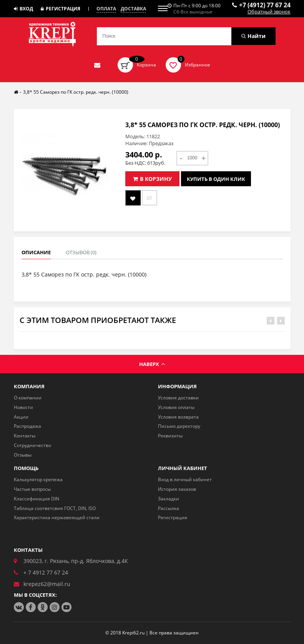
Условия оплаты (176, 407)
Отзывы (23, 455)
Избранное (198, 65)
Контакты (25, 436)
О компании (28, 398)
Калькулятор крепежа (38, 479)
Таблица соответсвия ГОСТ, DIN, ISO (55, 508)
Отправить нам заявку (97, 65)
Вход (23, 9)
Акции (21, 417)
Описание (36, 252)
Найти (253, 36)
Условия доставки (178, 398)
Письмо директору (179, 426)
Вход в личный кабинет (185, 479)
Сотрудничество (32, 445)
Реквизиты (170, 436)
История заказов (177, 489)
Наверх (152, 364)
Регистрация (61, 9)
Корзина (146, 65)
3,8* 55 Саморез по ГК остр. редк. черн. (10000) (76, 92)
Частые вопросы (32, 489)
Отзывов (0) (81, 252)
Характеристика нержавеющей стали (57, 517)
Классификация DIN (37, 499)
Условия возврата (178, 417)
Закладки (169, 499)
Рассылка (169, 508)
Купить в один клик (216, 179)
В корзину (152, 179)
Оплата (106, 9)
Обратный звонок (269, 12)
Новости (23, 407)
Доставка (133, 9)
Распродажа (27, 426)
